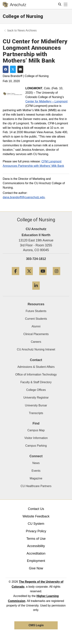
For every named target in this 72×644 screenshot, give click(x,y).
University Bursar (36, 405)
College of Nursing (23, 16)
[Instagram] (56, 276)
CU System (36, 524)
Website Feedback (36, 516)
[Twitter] (29, 276)
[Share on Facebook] (6, 69)
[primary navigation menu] (66, 5)
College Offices (36, 390)
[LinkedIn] (36, 291)
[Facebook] (16, 276)
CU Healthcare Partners (36, 486)
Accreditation (36, 553)
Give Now (36, 568)
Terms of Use (36, 539)
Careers (36, 342)
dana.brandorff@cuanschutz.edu (24, 197)
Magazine (36, 478)
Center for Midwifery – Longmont (46, 101)
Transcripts (36, 413)
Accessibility (36, 546)
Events (36, 471)
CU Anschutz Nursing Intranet (36, 349)
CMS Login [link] (36, 625)
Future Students (36, 311)
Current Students (36, 319)
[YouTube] (43, 276)
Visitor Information (36, 438)
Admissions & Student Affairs (36, 367)
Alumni (36, 326)
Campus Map (36, 430)
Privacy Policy (36, 531)
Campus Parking (36, 446)
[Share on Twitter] (13, 69)
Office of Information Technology (36, 374)
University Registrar (36, 398)
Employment (36, 561)
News (36, 463)
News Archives (27, 30)
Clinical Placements (36, 334)
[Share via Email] (20, 69)
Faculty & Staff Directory (36, 382)
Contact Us (36, 509)
